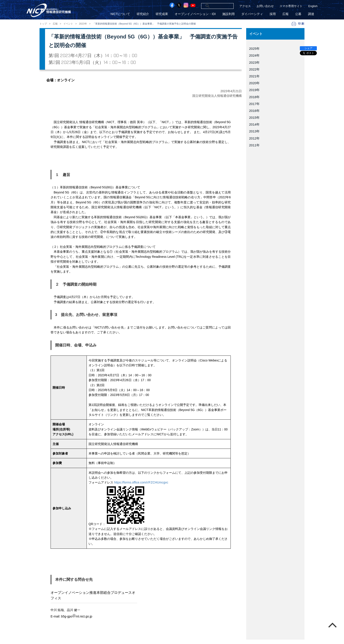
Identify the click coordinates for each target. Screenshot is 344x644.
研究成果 (162, 14)
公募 (298, 14)
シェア (308, 48)
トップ (43, 24)
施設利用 (229, 14)
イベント (68, 24)
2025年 (254, 49)
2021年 (254, 76)
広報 (285, 14)
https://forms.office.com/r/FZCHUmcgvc (141, 482)
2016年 (254, 111)
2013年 (254, 131)
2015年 (254, 118)
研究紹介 (143, 14)
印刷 (301, 24)
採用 (273, 14)
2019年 (254, 90)
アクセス (245, 6)
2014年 (254, 124)
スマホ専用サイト (291, 6)
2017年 (254, 104)
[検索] (212, 6)
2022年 (254, 69)
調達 (311, 14)
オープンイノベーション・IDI (195, 14)
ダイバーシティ (252, 14)
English (313, 6)
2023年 (83, 24)
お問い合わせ (265, 6)
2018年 (254, 97)
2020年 (254, 83)
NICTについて (120, 14)
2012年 (254, 138)
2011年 (254, 145)
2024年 (254, 55)
